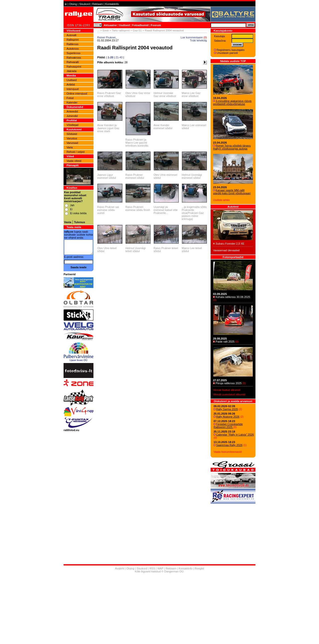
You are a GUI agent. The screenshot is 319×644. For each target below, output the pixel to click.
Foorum (156, 25)
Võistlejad (73, 125)
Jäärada (72, 71)
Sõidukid (72, 134)
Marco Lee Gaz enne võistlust (191, 94)
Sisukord (85, 4)
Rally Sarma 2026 (227, 409)
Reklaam (98, 4)
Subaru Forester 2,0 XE (230, 244)
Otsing (73, 4)
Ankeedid (72, 111)
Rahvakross (74, 58)
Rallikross (73, 44)
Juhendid (72, 116)
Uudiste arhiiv (221, 200)
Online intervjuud (77, 93)
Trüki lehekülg (198, 40)
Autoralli (72, 35)
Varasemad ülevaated (226, 250)
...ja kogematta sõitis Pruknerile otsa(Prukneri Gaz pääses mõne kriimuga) (194, 213)
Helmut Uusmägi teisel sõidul (135, 250)
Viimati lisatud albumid (227, 390)
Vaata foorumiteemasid (228, 452)
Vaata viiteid (74, 161)
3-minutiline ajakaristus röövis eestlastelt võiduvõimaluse (232, 102)
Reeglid (199, 568)
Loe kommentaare (192, 37)
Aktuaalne (110, 25)
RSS (152, 568)
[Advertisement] (159, 609)
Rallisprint (73, 40)
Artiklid (71, 85)
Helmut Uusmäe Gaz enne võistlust (165, 94)
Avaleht (120, 568)
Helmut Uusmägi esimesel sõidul (192, 176)
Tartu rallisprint (121, 30)
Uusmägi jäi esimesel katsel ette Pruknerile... (166, 210)
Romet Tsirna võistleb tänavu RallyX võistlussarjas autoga (232, 147)
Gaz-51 (137, 30)
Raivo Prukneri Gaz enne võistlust (109, 94)
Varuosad (72, 143)
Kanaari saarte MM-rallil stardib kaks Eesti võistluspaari (232, 192)
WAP (160, 568)
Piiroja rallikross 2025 (229, 383)
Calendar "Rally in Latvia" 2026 (235, 435)
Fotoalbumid (140, 25)
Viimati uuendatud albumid (229, 394)
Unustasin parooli (227, 53)
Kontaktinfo (112, 4)
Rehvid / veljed (76, 152)
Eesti (106, 30)
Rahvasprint (74, 67)
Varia (70, 147)
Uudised (124, 25)
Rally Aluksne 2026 (228, 417)
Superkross (74, 53)
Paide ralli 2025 (225, 342)
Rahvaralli (73, 62)
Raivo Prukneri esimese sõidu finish (138, 208)
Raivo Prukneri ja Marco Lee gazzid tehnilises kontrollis (137, 143)
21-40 (119, 57)
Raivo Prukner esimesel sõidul (135, 176)
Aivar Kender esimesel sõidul (163, 127)
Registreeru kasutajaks (231, 50)
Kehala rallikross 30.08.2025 (233, 297)
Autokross (73, 49)
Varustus (72, 138)
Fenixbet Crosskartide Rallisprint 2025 (228, 426)
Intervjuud (73, 89)
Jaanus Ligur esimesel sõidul (107, 176)
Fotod (70, 98)
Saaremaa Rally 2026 (229, 445)
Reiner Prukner (106, 37)
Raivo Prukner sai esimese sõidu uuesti (108, 210)
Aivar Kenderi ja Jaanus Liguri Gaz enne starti (108, 128)
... (98, 30)
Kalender (72, 102)
